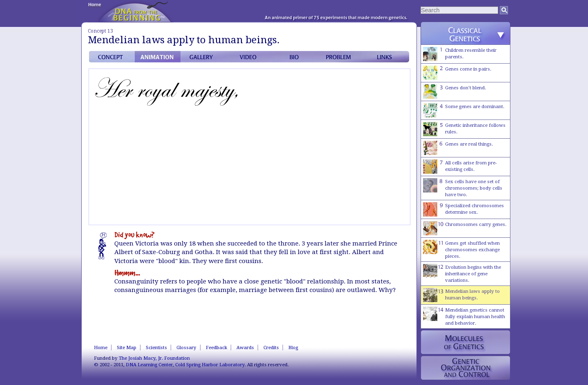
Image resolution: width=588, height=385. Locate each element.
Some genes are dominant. (464, 110)
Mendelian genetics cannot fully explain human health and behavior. (464, 316)
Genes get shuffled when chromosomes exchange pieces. (461, 249)
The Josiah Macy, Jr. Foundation (154, 358)
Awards (245, 347)
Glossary (186, 347)
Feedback (216, 347)
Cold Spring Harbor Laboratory (210, 365)
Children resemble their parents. (460, 54)
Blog (293, 347)
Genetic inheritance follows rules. (464, 129)
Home (101, 347)
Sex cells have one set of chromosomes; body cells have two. (463, 188)
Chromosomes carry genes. (465, 228)
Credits (271, 347)
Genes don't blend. (454, 92)
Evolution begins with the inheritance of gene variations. (462, 273)
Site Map (127, 347)
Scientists (156, 347)
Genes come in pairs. (457, 73)
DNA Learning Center (149, 365)
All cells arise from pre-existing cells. (460, 167)
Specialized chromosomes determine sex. (463, 209)
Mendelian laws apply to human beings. (461, 295)
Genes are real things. (458, 148)
